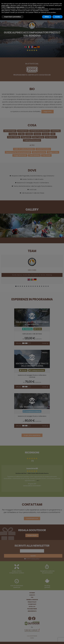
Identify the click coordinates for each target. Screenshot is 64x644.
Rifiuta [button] (47, 17)
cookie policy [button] (41, 7)
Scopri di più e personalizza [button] (13, 17)
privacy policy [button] (5, 5)
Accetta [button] (57, 17)
